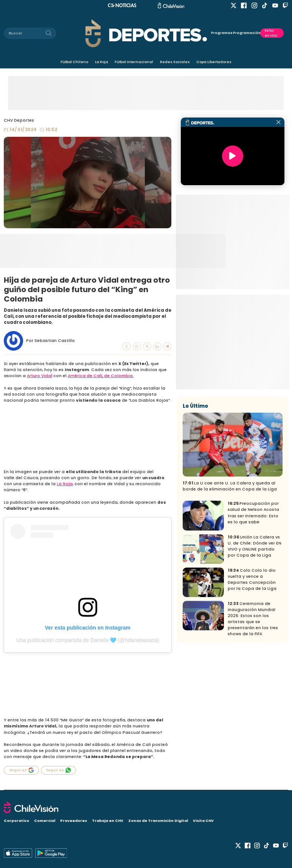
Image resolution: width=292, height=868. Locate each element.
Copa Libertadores (214, 62)
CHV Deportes (19, 120)
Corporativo (16, 821)
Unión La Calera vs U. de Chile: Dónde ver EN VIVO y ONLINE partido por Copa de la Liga (255, 546)
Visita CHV (203, 821)
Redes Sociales (175, 62)
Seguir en (22, 770)
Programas (222, 33)
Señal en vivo (271, 33)
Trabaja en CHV (108, 821)
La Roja (102, 62)
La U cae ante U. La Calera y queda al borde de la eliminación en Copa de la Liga (230, 486)
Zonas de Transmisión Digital (158, 821)
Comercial (45, 821)
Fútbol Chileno (74, 62)
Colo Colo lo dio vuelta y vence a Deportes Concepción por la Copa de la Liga (252, 579)
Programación (247, 33)
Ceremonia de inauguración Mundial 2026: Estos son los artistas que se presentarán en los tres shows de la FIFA (253, 619)
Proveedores (74, 821)
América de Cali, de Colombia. (101, 376)
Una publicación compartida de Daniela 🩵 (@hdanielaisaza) (88, 640)
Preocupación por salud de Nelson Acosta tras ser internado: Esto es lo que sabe (253, 513)
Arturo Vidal (40, 376)
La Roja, (65, 484)
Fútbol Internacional (134, 62)
